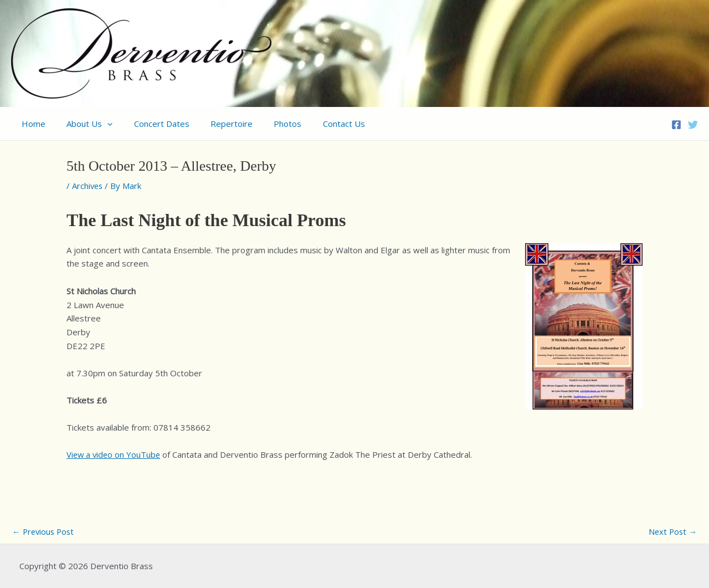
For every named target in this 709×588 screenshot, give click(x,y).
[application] (101, 124)
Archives (88, 186)
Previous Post (45, 531)
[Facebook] (676, 125)
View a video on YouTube (115, 454)
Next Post (672, 531)
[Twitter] (693, 125)
